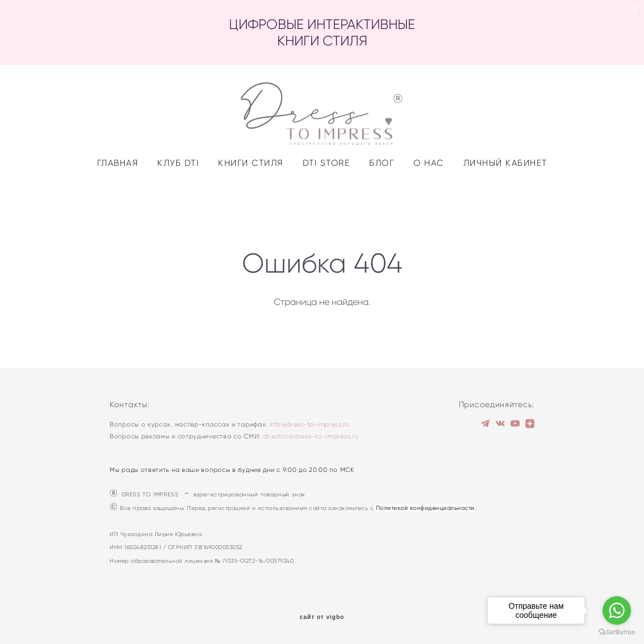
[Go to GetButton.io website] (617, 632)
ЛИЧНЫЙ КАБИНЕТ (505, 197)
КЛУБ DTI (178, 197)
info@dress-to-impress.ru (310, 425)
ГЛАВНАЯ (118, 197)
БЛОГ (382, 197)
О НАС (429, 197)
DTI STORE (327, 197)
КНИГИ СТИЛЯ (251, 197)
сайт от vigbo (322, 618)
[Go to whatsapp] (617, 610)
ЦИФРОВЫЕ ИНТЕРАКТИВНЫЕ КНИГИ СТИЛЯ (322, 32)
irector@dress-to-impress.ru (313, 437)
